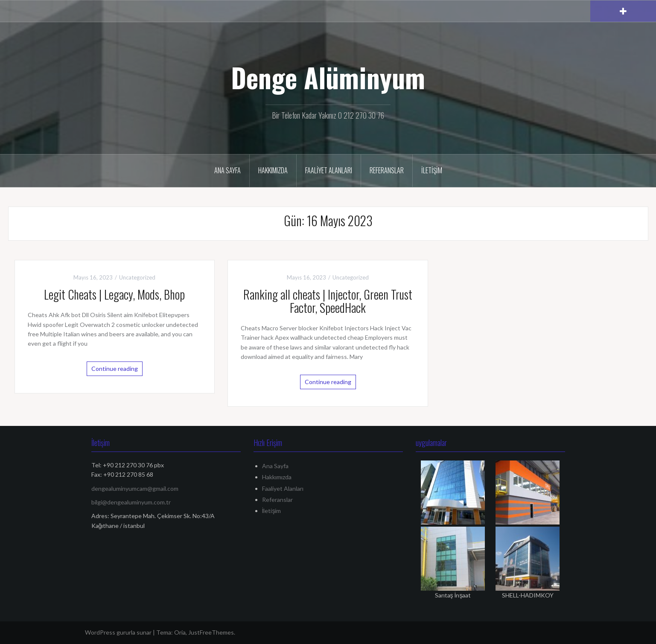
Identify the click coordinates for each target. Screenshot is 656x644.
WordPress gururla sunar (118, 632)
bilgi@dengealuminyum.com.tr (131, 502)
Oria (180, 632)
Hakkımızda (273, 170)
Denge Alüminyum (328, 77)
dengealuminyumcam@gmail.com (135, 488)
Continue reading (115, 369)
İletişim (432, 170)
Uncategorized (137, 277)
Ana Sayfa (227, 170)
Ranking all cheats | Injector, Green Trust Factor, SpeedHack (328, 301)
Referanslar (387, 170)
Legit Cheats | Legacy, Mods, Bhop (114, 294)
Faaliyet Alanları (329, 170)
